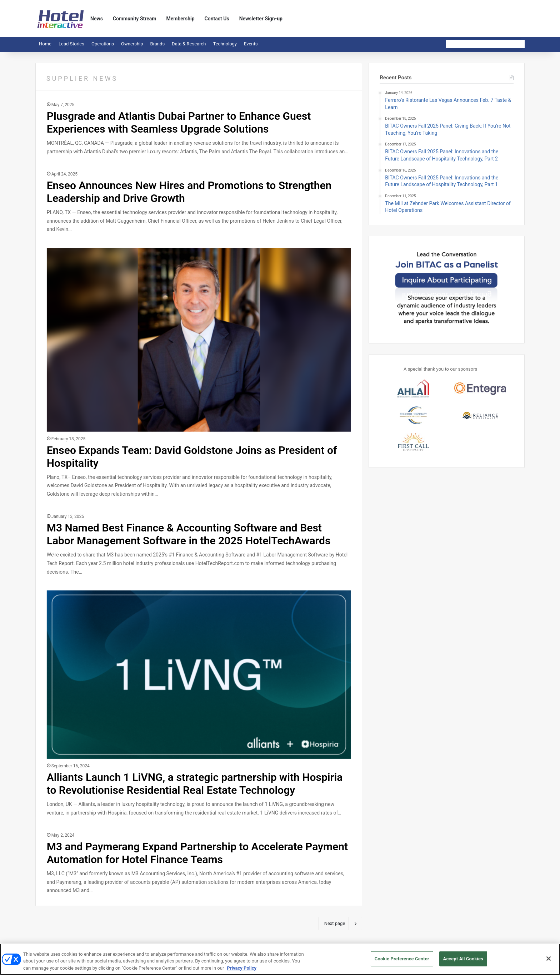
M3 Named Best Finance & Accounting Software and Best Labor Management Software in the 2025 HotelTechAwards (189, 534)
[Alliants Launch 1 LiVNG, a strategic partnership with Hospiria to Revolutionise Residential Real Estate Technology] (199, 675)
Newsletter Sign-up (261, 19)
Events (251, 44)
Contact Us (217, 19)
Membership (180, 19)
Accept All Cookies (463, 962)
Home (45, 44)
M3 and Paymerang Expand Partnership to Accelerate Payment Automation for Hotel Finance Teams (197, 853)
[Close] (549, 962)
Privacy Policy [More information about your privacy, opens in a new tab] (242, 971)
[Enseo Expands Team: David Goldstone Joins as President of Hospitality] (199, 340)
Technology (225, 44)
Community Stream (135, 19)
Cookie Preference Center (402, 962)
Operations (103, 44)
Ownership (132, 44)
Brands (158, 44)
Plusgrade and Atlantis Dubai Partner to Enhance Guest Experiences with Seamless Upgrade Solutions (179, 122)
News (97, 19)
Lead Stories (71, 44)
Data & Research (189, 44)
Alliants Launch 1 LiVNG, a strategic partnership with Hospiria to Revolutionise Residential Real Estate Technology (195, 784)
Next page (341, 924)
